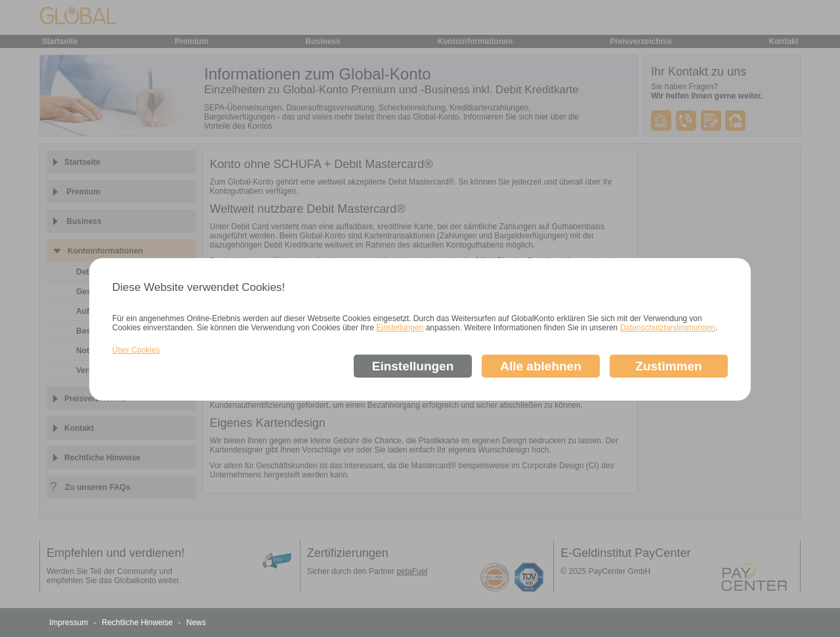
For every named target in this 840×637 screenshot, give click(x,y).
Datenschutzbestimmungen (668, 328)
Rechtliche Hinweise (138, 623)
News (196, 623)
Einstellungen (400, 328)
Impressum (70, 623)
